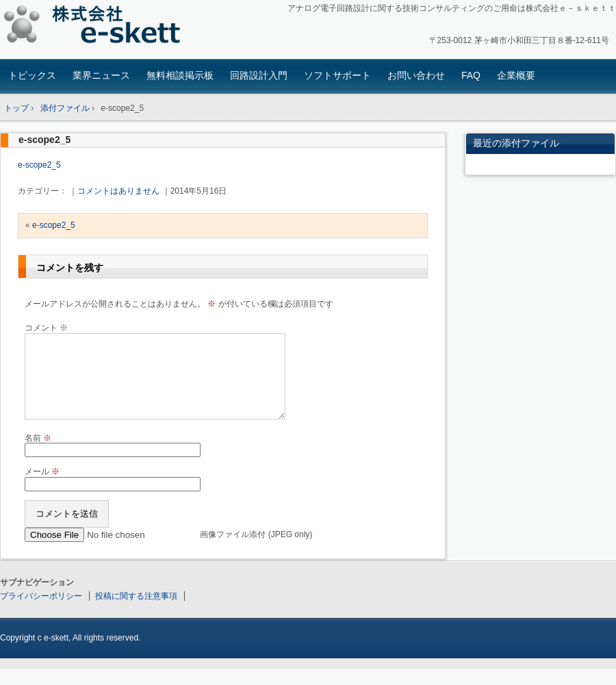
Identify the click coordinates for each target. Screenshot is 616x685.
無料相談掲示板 (180, 75)
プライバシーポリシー (41, 612)
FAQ (471, 75)
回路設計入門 (259, 75)
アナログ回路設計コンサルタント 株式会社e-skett (96, 27)
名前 (38, 454)
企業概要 (516, 75)
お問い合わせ (416, 75)
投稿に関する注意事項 (136, 612)
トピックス (32, 75)
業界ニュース (101, 75)
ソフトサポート (337, 75)
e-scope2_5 (44, 140)
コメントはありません (118, 191)
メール (42, 488)
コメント (46, 328)
